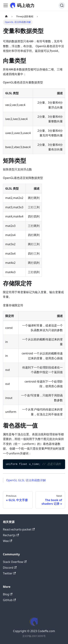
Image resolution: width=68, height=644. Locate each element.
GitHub (9, 600)
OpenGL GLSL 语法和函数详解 (26, 480)
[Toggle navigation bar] (6, 5)
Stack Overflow (15, 562)
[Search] (62, 5)
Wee (8, 541)
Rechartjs (11, 535)
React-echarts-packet (19, 529)
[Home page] (6, 16)
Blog (8, 594)
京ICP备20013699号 (34, 636)
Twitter (9, 573)
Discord (10, 568)
